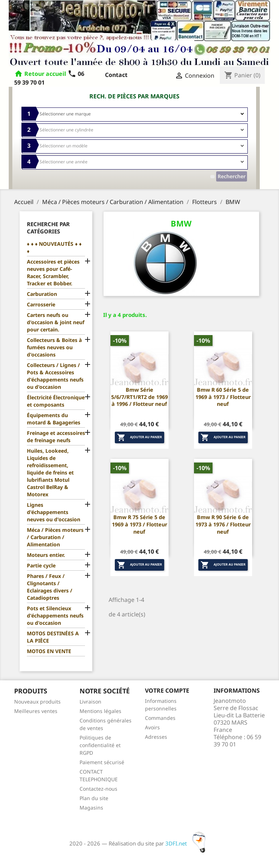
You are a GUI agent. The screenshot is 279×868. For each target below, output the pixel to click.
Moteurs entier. (46, 555)
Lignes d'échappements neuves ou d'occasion (54, 512)
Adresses (156, 737)
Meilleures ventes (36, 711)
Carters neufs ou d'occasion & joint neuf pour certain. (56, 322)
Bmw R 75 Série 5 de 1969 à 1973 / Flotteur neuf (139, 524)
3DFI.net (188, 843)
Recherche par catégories (48, 228)
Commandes (160, 718)
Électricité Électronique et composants (56, 401)
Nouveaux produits (37, 702)
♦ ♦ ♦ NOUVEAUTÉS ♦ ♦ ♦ (54, 247)
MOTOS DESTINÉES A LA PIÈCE (53, 637)
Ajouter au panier (139, 437)
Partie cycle (41, 565)
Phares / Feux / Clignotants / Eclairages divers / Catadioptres (50, 587)
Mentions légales (100, 711)
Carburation (42, 294)
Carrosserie (41, 304)
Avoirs (152, 727)
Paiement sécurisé (102, 762)
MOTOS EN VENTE (49, 651)
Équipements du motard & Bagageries (54, 419)
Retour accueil (45, 74)
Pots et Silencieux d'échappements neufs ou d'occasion (55, 616)
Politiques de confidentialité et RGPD (100, 745)
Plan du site (94, 798)
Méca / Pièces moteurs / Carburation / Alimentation (55, 537)
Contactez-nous (98, 789)
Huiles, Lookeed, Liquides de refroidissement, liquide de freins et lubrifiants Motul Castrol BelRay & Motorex (50, 472)
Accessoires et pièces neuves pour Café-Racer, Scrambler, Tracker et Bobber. (53, 272)
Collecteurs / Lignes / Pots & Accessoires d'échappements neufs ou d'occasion (55, 376)
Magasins (91, 808)
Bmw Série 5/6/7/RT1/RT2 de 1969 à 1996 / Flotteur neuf (139, 397)
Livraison (90, 702)
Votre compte (167, 690)
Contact (116, 75)
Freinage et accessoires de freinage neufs (56, 437)
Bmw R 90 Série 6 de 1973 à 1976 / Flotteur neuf (223, 524)
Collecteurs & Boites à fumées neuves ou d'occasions (54, 347)
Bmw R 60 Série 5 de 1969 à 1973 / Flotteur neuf (223, 397)
